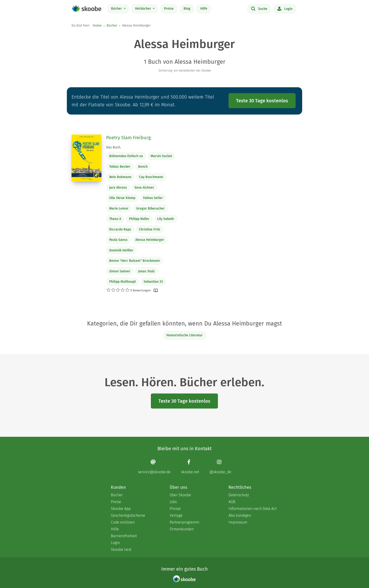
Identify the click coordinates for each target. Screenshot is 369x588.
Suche (259, 8)
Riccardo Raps (120, 229)
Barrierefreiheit (124, 536)
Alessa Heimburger (150, 240)
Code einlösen (123, 522)
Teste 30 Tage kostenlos (262, 101)
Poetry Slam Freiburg (128, 138)
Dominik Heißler (121, 250)
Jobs (173, 502)
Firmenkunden (182, 529)
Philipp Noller (139, 219)
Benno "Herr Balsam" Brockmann (134, 261)
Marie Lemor (119, 209)
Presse (175, 509)
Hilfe (204, 9)
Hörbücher (144, 9)
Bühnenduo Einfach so (126, 156)
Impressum (238, 522)
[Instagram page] (220, 467)
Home (97, 26)
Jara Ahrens (118, 188)
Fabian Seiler (153, 198)
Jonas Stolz (146, 271)
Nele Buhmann (120, 177)
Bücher (117, 9)
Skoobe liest (121, 550)
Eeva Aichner (144, 188)
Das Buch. (114, 147)
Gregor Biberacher (150, 209)
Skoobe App (121, 509)
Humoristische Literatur (184, 335)
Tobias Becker (120, 167)
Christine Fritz (149, 229)
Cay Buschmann (151, 177)
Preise (169, 9)
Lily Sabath (166, 219)
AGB (232, 502)
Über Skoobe (180, 495)
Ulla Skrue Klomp (122, 198)
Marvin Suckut (161, 156)
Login (285, 8)
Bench (143, 167)
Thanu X (115, 219)
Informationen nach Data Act (253, 509)
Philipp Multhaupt (122, 282)
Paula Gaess (118, 240)
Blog (187, 9)
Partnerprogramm (184, 522)
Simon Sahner (120, 271)
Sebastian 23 (153, 282)
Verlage (176, 515)
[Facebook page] (190, 467)
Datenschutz (239, 495)
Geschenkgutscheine (128, 515)
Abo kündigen (240, 515)
